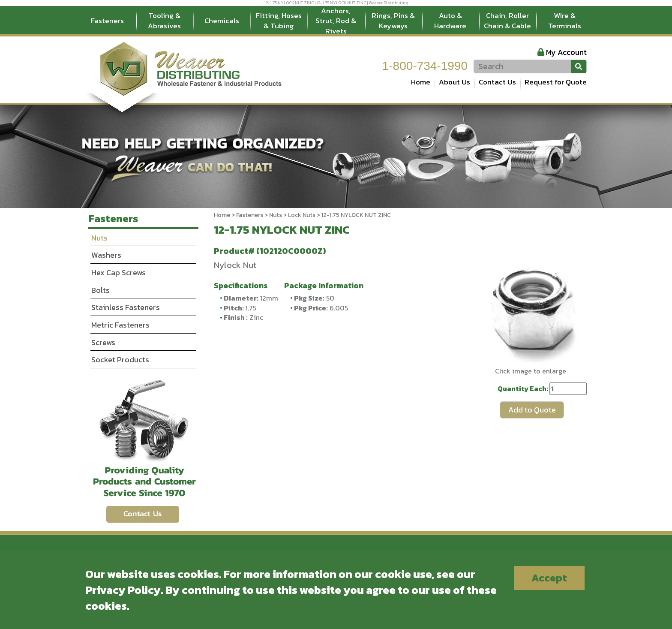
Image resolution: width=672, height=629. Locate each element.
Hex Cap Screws (118, 272)
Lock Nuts (302, 215)
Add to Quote (532, 410)
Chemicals (222, 21)
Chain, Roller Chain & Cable (507, 21)
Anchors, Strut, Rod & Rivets (336, 21)
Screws (103, 342)
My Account (566, 52)
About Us (454, 82)
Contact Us (497, 82)
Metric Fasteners (120, 325)
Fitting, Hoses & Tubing (279, 21)
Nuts (276, 215)
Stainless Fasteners (126, 307)
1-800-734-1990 (425, 66)
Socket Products (120, 360)
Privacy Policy (123, 590)
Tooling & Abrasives (164, 21)
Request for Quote (556, 82)
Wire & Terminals (565, 21)
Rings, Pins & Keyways (393, 21)
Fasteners (107, 21)
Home (421, 82)
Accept (549, 578)
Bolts (100, 290)
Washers (106, 255)
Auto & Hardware (450, 21)
